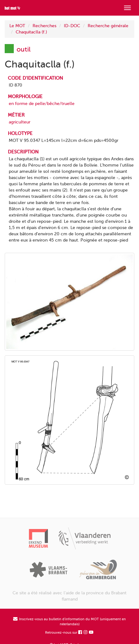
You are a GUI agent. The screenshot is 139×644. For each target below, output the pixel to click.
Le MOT (17, 26)
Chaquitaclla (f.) (31, 32)
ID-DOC (72, 26)
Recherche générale (108, 26)
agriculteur (20, 122)
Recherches (44, 26)
